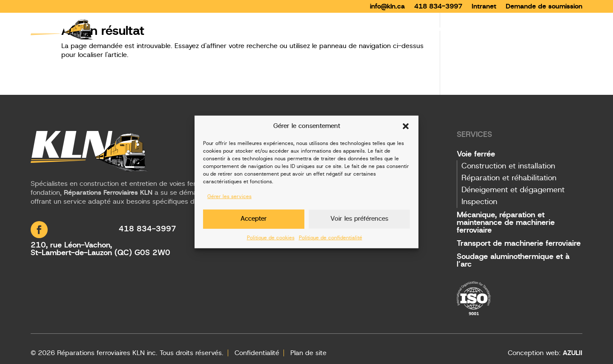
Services (436, 29)
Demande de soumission (544, 6)
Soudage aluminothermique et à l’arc (513, 261)
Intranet (484, 6)
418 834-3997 (438, 6)
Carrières (529, 29)
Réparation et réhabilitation (509, 178)
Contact (569, 29)
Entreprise (486, 29)
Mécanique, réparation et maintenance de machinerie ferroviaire (506, 223)
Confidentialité (257, 353)
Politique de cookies (271, 237)
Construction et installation (508, 166)
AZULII (573, 353)
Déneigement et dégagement (513, 190)
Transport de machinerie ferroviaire (519, 244)
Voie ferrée (476, 154)
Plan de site (308, 353)
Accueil (399, 29)
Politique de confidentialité (331, 237)
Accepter (254, 219)
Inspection (479, 202)
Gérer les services (229, 196)
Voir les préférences (359, 219)
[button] (406, 126)
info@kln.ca (387, 6)
